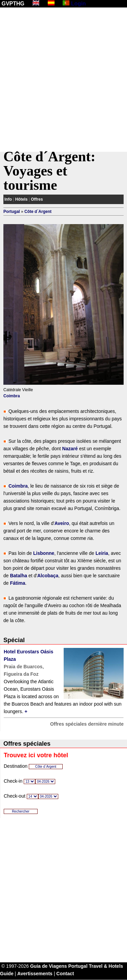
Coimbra (12, 396)
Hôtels (22, 199)
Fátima (17, 583)
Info (8, 199)
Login (79, 4)
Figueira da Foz (21, 674)
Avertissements (35, 974)
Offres (37, 199)
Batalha (18, 576)
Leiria (102, 553)
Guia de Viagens (49, 966)
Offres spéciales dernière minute (87, 724)
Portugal (12, 212)
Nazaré (70, 449)
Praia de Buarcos (23, 667)
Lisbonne (44, 553)
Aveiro (62, 523)
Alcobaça (48, 576)
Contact (65, 974)
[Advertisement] (63, 80)
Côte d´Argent (38, 212)
